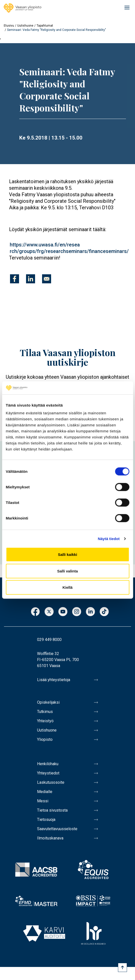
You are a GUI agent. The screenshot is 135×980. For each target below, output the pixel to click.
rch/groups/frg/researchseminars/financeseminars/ (69, 251)
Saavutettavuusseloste (57, 829)
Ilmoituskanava (50, 838)
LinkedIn (90, 612)
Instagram (77, 612)
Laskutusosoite (51, 782)
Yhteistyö (45, 721)
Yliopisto (45, 739)
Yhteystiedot (48, 773)
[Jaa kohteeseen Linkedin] (31, 279)
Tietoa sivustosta (52, 810)
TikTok (104, 612)
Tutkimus (45, 712)
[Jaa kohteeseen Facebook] (15, 279)
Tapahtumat (45, 26)
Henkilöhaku (48, 764)
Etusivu (9, 26)
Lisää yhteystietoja (54, 680)
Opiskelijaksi (48, 702)
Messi (43, 801)
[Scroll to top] (122, 967)
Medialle (45, 792)
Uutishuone (25, 26)
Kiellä (67, 587)
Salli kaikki (67, 554)
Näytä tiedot (109, 538)
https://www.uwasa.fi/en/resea (45, 245)
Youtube (63, 612)
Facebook (35, 612)
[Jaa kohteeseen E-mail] (47, 279)
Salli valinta (67, 571)
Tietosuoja (46, 820)
